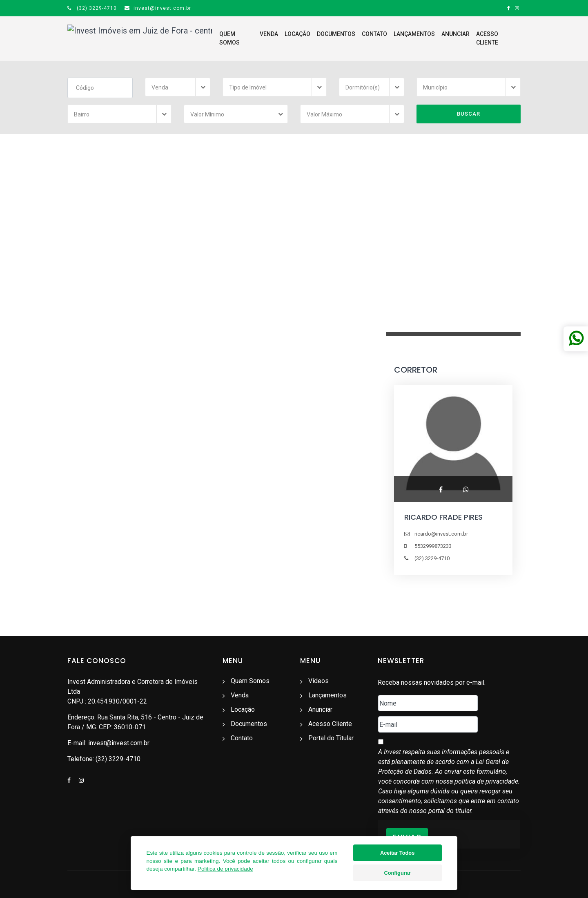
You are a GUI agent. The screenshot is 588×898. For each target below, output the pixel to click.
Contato (354, 38)
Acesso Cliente (479, 38)
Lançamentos (394, 38)
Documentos (316, 38)
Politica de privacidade (225, 869)
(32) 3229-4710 (92, 8)
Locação (277, 38)
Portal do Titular (331, 738)
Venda (249, 38)
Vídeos (318, 681)
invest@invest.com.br (158, 8)
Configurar (397, 873)
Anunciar (435, 38)
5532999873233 (433, 546)
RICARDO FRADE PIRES (443, 517)
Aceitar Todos (397, 853)
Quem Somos (214, 38)
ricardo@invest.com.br (441, 534)
